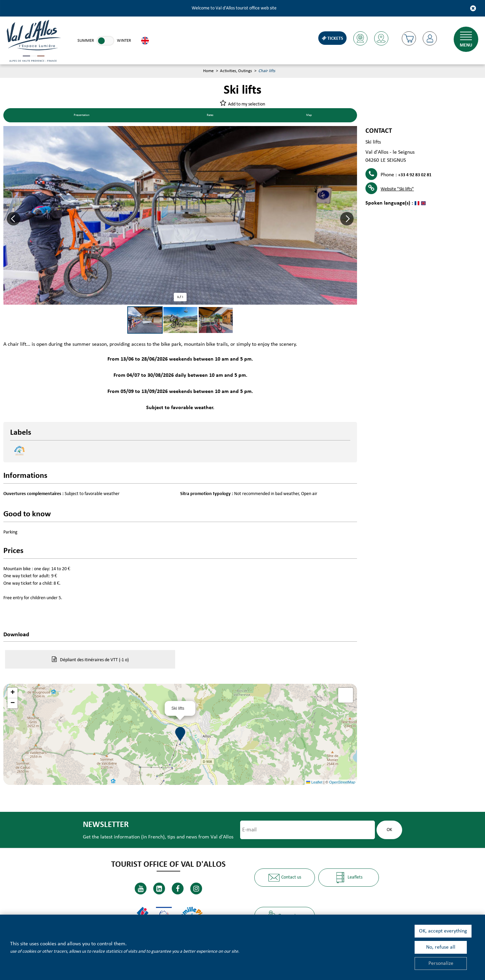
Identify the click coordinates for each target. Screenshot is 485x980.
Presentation (84, 116)
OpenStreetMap (342, 783)
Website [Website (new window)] (397, 190)
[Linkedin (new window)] (159, 889)
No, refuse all (441, 947)
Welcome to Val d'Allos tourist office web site (234, 8)
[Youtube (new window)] (141, 889)
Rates (215, 116)
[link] (105, 41)
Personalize (441, 963)
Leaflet (314, 783)
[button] (408, 38)
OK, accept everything (443, 931)
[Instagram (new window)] (196, 889)
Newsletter (103, 826)
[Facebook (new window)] (178, 889)
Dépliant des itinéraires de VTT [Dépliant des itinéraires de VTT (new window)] (94, 661)
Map (311, 116)
